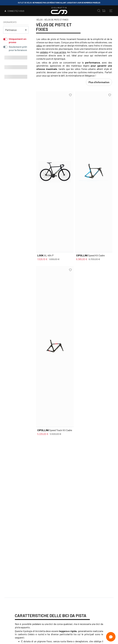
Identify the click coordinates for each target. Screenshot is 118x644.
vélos (39, 45)
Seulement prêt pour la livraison (18, 48)
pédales (44, 52)
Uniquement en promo (18, 40)
